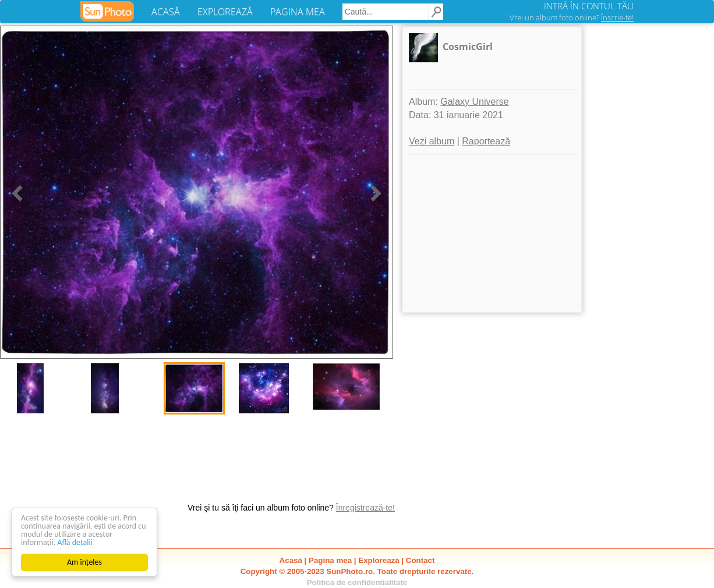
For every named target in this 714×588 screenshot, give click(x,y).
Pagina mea (330, 560)
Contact (420, 560)
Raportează (486, 141)
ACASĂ (166, 12)
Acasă (291, 560)
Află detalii (75, 542)
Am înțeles (84, 562)
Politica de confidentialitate (357, 582)
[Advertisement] (492, 233)
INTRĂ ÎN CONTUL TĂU (589, 6)
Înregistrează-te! (365, 508)
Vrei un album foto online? (572, 17)
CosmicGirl (468, 47)
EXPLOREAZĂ (225, 12)
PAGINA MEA (298, 12)
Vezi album (432, 141)
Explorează (379, 560)
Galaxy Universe (474, 102)
